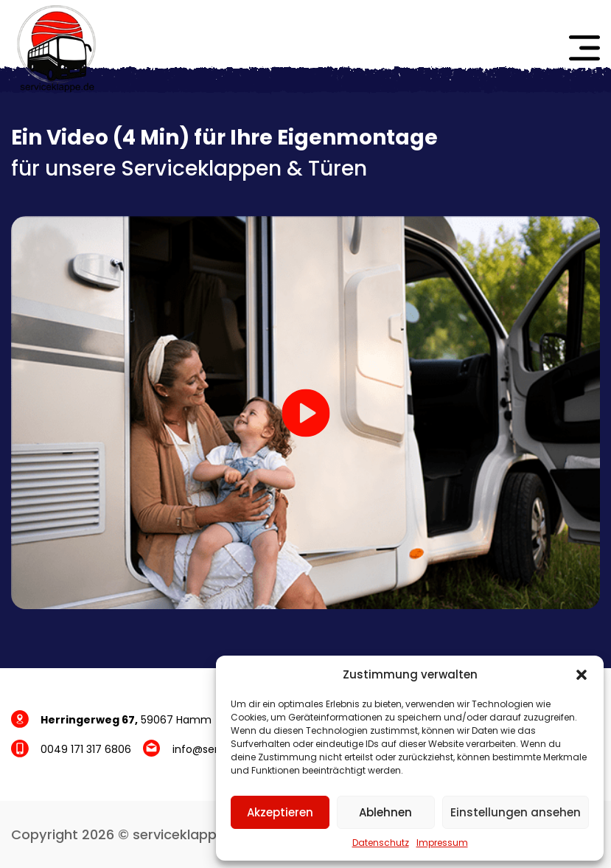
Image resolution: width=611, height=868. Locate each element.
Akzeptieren (280, 812)
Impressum (442, 843)
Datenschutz (381, 843)
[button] (582, 675)
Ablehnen (385, 812)
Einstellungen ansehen (516, 812)
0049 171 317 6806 (86, 749)
